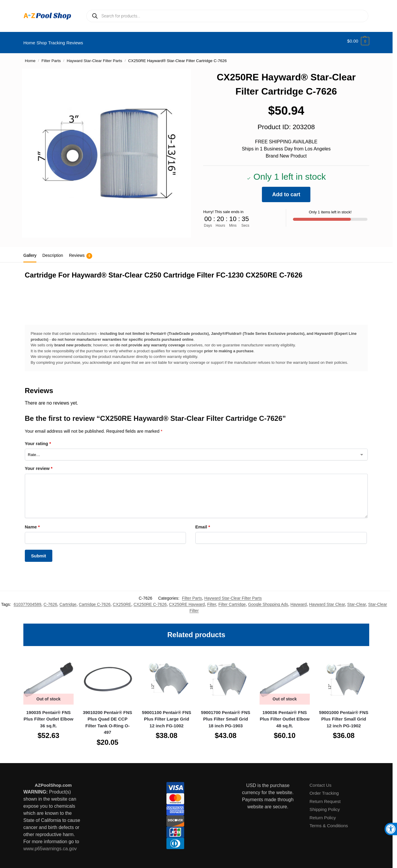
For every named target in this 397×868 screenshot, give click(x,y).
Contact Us (320, 782)
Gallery (30, 252)
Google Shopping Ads (268, 601)
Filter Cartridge (232, 601)
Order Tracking (324, 790)
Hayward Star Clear (327, 601)
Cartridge (68, 601)
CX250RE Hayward (187, 601)
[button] (358, 41)
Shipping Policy (325, 806)
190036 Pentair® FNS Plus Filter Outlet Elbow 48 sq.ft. (285, 716)
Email (203, 524)
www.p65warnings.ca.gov (50, 845)
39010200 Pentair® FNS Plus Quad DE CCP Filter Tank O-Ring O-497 (107, 719)
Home (30, 57)
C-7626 (50, 601)
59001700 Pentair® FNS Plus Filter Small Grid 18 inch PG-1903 (226, 716)
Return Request (325, 798)
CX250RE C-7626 (150, 601)
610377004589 (27, 601)
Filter (212, 601)
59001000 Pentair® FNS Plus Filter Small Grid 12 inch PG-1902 (344, 716)
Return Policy (323, 814)
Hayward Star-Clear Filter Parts (95, 57)
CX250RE (122, 601)
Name (32, 524)
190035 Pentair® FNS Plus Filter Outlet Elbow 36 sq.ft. (48, 716)
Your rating (38, 440)
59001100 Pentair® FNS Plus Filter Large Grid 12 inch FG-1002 (167, 716)
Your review (39, 465)
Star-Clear (357, 601)
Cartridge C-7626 (94, 601)
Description (53, 252)
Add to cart (286, 191)
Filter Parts (51, 57)
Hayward (298, 601)
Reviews (81, 253)
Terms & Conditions (329, 822)
